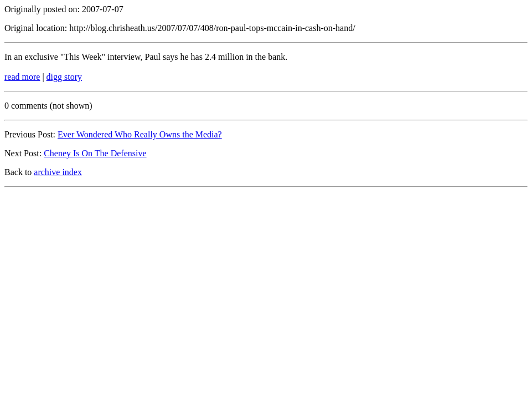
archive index (58, 172)
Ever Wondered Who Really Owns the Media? (140, 134)
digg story (64, 77)
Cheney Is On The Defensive (95, 153)
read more (22, 77)
